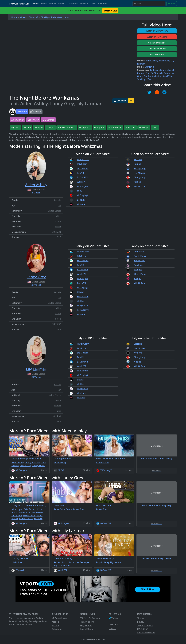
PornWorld (139, 252)
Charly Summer (32, 462)
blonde (57, 406)
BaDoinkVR (82, 177)
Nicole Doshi (29, 515)
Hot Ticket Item (104, 505)
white (58, 216)
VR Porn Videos (59, 618)
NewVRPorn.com (19, 4)
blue (59, 411)
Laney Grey (164, 61)
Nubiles (138, 362)
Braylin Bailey (103, 562)
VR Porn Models (24, 624)
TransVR (84, 4)
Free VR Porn (87, 629)
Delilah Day (25, 466)
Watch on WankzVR (157, 43)
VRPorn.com (83, 160)
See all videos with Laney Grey (157, 505)
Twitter (113, 618)
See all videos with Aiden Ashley (157, 459)
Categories (73, 4)
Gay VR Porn (86, 625)
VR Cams (102, 4)
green (58, 319)
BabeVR (81, 200)
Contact (113, 629)
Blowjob (171, 70)
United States (54, 211)
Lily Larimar (48, 120)
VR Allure (81, 393)
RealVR (80, 173)
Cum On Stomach (154, 73)
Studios (62, 4)
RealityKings (140, 168)
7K (131, 101)
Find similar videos (157, 49)
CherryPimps (140, 177)
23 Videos (36, 377)
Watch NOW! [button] (110, 11)
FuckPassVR (83, 296)
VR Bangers (83, 186)
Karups (137, 182)
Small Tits (167, 76)
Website (36, 112)
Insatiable (59, 505)
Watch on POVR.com (157, 37)
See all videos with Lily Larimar (157, 558)
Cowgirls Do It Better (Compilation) (29, 505)
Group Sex (142, 76)
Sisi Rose (38, 519)
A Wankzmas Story (63, 558)
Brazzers (138, 160)
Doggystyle (169, 73)
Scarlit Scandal (26, 519)
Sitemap (141, 618)
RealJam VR (83, 305)
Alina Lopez (17, 509)
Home (36, 4)
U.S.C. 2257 (143, 629)
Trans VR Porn (87, 622)
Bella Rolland (30, 509)
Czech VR (82, 283)
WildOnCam (140, 186)
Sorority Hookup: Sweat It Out (26, 459)
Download (120, 101)
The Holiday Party (105, 558)
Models (53, 4)
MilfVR (80, 191)
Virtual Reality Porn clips (27, 621)
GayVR (93, 4)
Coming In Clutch (20, 558)
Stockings (142, 79)
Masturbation (155, 76)
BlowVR (81, 292)
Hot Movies (139, 173)
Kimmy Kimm (38, 466)
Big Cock (154, 70)
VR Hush (81, 301)
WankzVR (22, 112)
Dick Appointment (63, 459)
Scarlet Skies (64, 565)
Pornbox (138, 164)
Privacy (141, 622)
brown (58, 221)
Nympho (138, 270)
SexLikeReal (83, 168)
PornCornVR (83, 310)
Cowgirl (141, 73)
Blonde (162, 70)
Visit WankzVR (157, 55)
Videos (44, 4)
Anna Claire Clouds (63, 509)
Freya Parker (24, 512)
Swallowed (139, 265)
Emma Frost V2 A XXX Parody (110, 459)
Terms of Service (145, 625)
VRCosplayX (83, 195)
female (57, 200)
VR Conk (81, 204)
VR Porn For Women (90, 618)
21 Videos (36, 285)
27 (60, 298)
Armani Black (60, 562)
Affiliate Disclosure (146, 633)
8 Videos (36, 193)
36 (60, 205)
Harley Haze (37, 512)
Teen (150, 79)
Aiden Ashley (152, 61)
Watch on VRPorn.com (157, 31)
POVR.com (82, 164)
